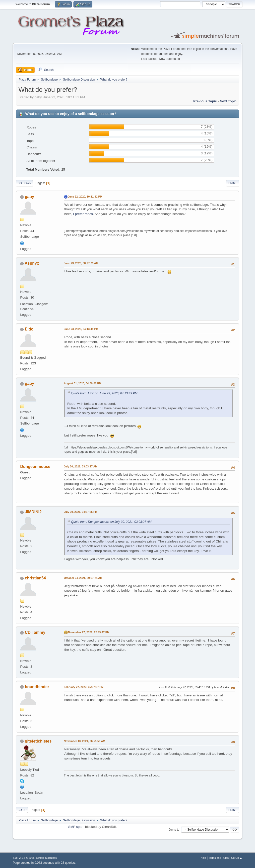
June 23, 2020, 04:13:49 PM (81, 329)
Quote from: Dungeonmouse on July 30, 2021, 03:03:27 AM (111, 522)
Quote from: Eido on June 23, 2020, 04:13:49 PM (104, 393)
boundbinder (37, 687)
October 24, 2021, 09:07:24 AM (83, 578)
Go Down (24, 183)
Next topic (228, 101)
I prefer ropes (83, 214)
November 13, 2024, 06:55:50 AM (84, 741)
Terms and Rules (219, 858)
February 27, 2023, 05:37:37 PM (84, 687)
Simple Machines (47, 858)
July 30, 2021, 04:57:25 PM (81, 512)
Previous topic (205, 101)
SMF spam (76, 827)
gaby (30, 197)
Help (203, 858)
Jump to (174, 829)
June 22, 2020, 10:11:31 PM (85, 197)
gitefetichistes (38, 741)
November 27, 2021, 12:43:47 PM (89, 632)
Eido (29, 329)
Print (233, 183)
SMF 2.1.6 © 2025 (24, 858)
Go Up (22, 810)
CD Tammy (35, 632)
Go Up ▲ (237, 858)
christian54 (35, 578)
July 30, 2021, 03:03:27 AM (81, 466)
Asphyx (32, 263)
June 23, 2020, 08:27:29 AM (81, 263)
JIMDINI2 (33, 512)
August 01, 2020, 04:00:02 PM (82, 383)
